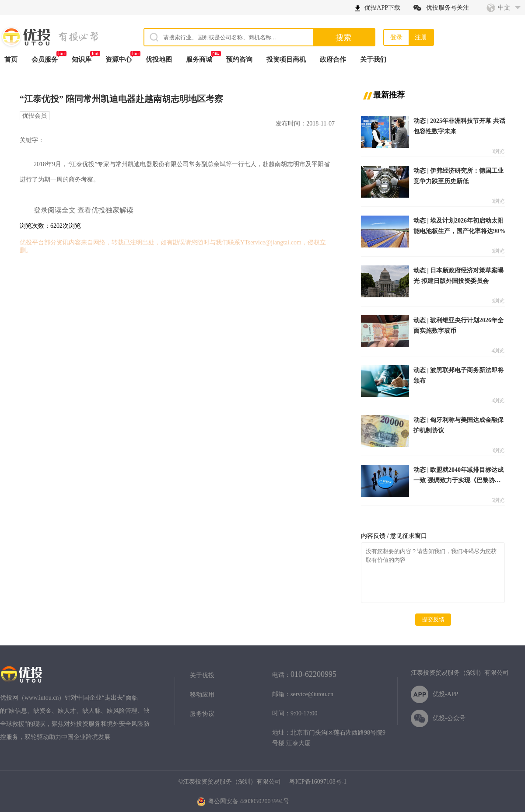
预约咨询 (239, 59)
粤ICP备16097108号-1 (318, 782)
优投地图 (159, 59)
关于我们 (373, 59)
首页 (11, 59)
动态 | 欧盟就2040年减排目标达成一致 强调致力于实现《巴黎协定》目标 (458, 480)
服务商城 (199, 59)
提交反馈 (433, 619)
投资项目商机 (286, 59)
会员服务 (45, 59)
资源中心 (119, 59)
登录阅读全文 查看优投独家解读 (84, 210)
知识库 (82, 59)
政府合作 (333, 59)
